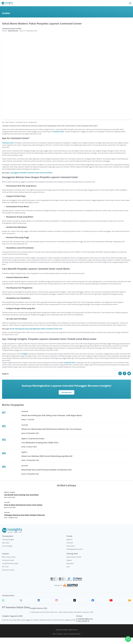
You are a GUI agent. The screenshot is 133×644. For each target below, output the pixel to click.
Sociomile (70, 549)
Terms (65, 640)
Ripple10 (69, 546)
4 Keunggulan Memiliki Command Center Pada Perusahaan (31, 179)
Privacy (59, 640)
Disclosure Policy (75, 640)
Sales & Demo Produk (74, 563)
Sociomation (71, 552)
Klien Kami (6, 549)
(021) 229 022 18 (84, 627)
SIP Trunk (5, 573)
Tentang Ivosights (8, 546)
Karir (68, 573)
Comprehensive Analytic (10, 570)
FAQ (54, 640)
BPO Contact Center (9, 563)
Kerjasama (70, 570)
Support (69, 567)
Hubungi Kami (67, 399)
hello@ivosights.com (85, 625)
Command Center (8, 567)
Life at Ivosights (7, 552)
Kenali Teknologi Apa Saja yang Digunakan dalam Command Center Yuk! (36, 335)
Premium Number (8, 576)
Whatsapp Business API (74, 556)
